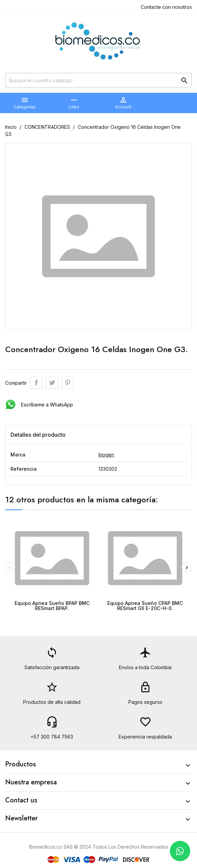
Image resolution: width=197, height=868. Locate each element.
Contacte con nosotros (166, 7)
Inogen (106, 455)
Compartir (36, 383)
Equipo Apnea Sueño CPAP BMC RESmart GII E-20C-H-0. (145, 606)
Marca (18, 455)
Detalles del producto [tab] (38, 435)
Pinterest (68, 383)
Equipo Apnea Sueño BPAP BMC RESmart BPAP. (52, 606)
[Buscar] (98, 80)
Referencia (24, 469)
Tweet (52, 383)
